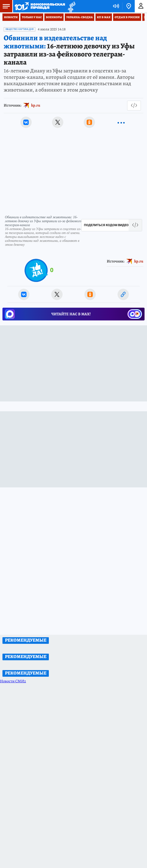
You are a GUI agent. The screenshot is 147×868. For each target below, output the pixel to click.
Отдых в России (127, 17)
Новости (11, 17)
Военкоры (54, 17)
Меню (5, 6)
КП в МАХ (104, 17)
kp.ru (36, 105)
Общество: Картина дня (20, 29)
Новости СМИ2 (13, 681)
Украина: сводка (80, 17)
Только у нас (32, 17)
